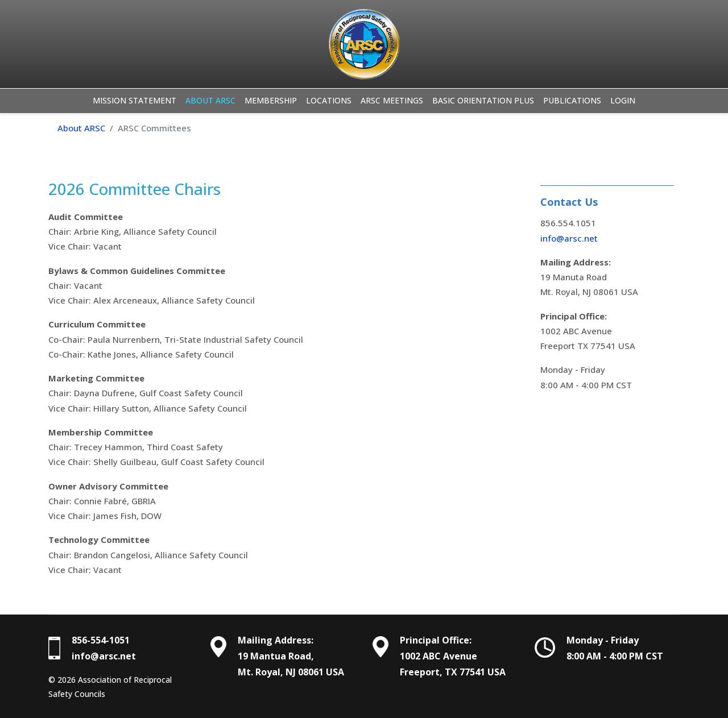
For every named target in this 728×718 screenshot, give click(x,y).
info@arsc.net (569, 238)
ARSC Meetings (392, 100)
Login (623, 100)
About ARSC (210, 100)
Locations (329, 100)
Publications (572, 100)
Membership (271, 100)
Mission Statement (135, 100)
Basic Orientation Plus (483, 100)
